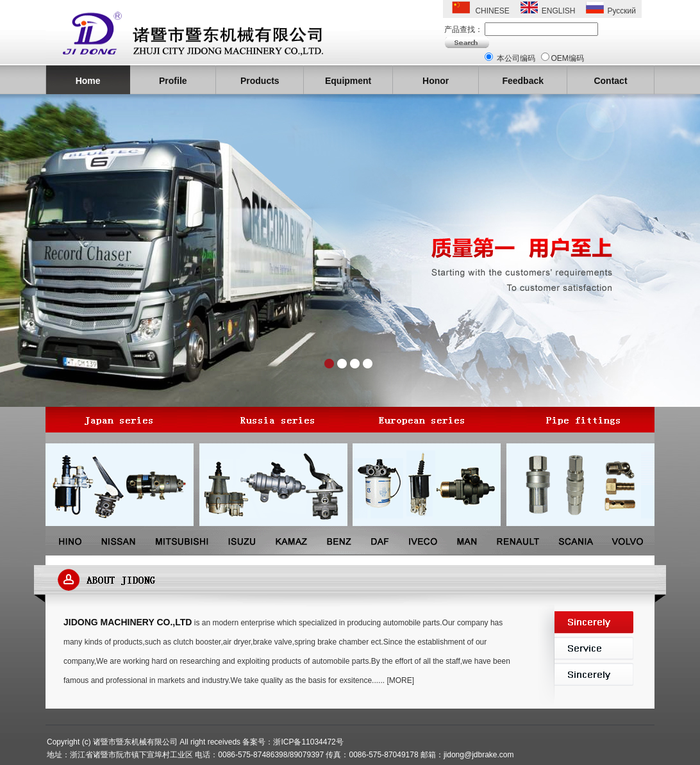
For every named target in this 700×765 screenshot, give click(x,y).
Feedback (523, 81)
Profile (173, 81)
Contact (610, 81)
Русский (621, 11)
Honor (436, 81)
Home (88, 81)
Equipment (348, 81)
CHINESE (492, 11)
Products (260, 81)
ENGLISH (559, 11)
